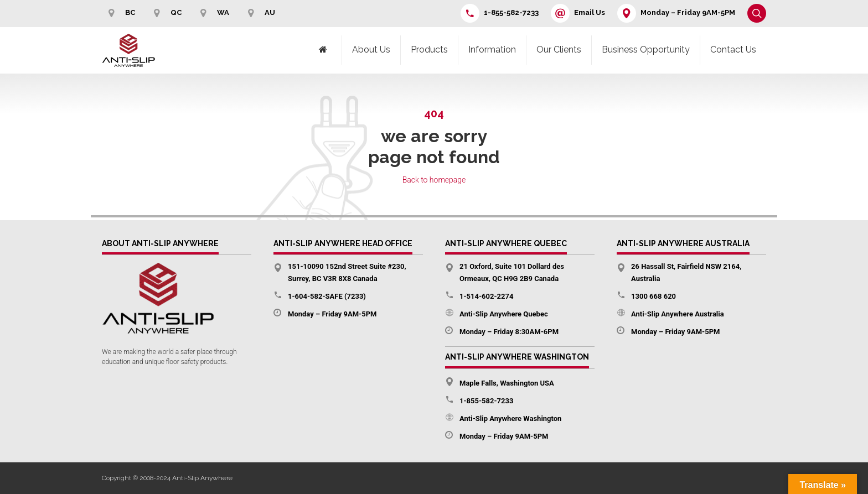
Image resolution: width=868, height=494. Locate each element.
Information (492, 50)
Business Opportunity (646, 50)
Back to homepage (434, 180)
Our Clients (559, 50)
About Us (371, 50)
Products (429, 50)
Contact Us (733, 50)
